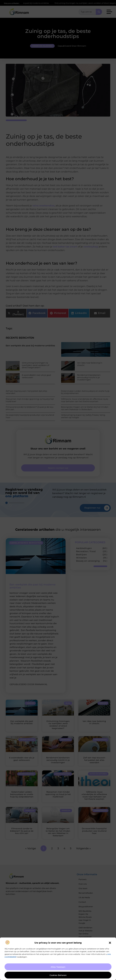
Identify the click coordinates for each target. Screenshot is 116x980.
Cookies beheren (58, 975)
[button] (110, 943)
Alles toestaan (58, 967)
